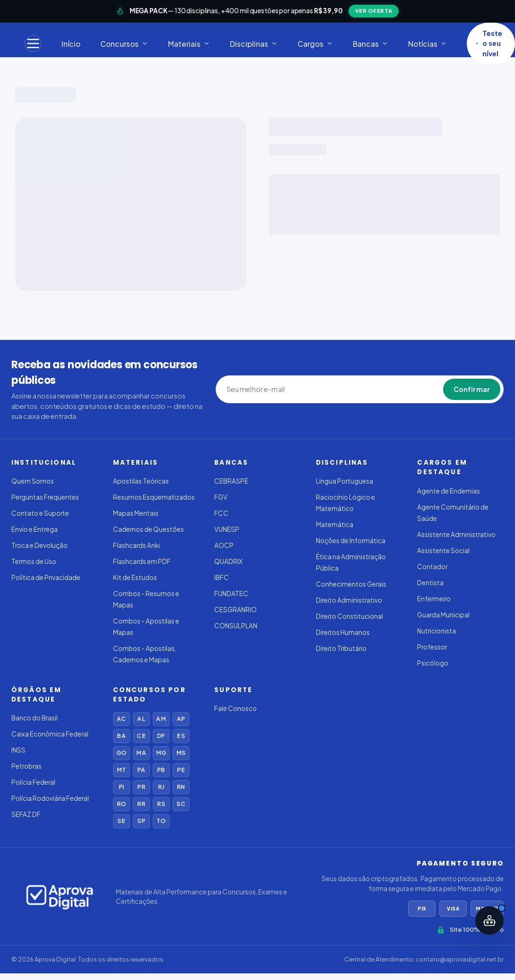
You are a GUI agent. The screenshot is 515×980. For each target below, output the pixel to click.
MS (181, 753)
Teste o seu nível (489, 43)
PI (121, 787)
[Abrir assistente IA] (489, 920)
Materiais (189, 44)
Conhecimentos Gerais (351, 584)
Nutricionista (436, 631)
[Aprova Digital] (60, 897)
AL (141, 719)
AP (181, 719)
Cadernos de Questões (148, 529)
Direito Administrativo (349, 600)
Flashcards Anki (136, 545)
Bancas (371, 44)
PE (181, 770)
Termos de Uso (34, 561)
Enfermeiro (434, 599)
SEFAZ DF (26, 814)
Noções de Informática (351, 541)
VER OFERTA (374, 11)
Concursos (124, 44)
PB (161, 770)
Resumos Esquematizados (154, 497)
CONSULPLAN (236, 626)
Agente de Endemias (449, 491)
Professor (432, 647)
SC (181, 804)
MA (141, 753)
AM (161, 719)
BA (121, 736)
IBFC (222, 577)
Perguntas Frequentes (45, 497)
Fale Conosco (236, 708)
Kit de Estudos (135, 577)
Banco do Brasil (35, 718)
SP (141, 821)
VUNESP (227, 529)
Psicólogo (433, 663)
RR (141, 804)
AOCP (224, 545)
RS (161, 804)
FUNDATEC (231, 594)
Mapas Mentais (136, 513)
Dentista (430, 583)
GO (121, 753)
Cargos (315, 44)
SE (121, 821)
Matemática (335, 525)
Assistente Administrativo (456, 534)
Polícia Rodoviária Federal (50, 798)
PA (141, 770)
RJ (161, 787)
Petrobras (26, 766)
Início (71, 44)
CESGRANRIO (236, 610)
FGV (221, 497)
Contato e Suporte (40, 513)
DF (161, 736)
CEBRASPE (231, 481)
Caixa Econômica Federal (50, 734)
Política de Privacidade (46, 577)
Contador (432, 567)
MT (121, 770)
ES (181, 736)
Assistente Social (443, 551)
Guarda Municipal (443, 615)
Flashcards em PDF (142, 561)
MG (161, 753)
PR (141, 787)
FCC (221, 513)
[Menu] (33, 43)
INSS (18, 750)
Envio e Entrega (35, 529)
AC (121, 719)
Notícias (428, 44)
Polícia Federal (33, 782)
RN (181, 787)
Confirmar (472, 389)
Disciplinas (254, 44)
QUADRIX (228, 561)
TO (161, 821)
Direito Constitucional (349, 616)
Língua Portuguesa (345, 481)
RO (121, 804)
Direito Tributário (341, 648)
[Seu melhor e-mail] (270, 390)
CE (141, 736)
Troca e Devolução (39, 545)
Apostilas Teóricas (141, 481)
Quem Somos (33, 481)
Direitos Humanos (343, 632)
